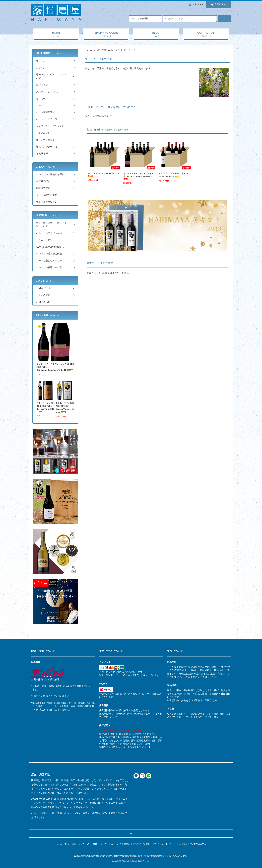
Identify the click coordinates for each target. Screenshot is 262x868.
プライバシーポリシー (163, 844)
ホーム (89, 50)
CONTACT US (206, 34)
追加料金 (79, 686)
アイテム (218, 4)
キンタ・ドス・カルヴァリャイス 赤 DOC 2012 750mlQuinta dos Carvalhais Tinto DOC (55, 367)
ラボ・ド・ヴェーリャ (128, 50)
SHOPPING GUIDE (106, 34)
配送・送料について (96, 844)
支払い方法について (74, 844)
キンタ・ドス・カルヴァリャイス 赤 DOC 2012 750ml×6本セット (138, 176)
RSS (196, 844)
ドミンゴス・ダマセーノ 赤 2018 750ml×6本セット (175, 175)
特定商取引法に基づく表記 (137, 844)
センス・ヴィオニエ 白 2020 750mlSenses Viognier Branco (65, 408)
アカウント (198, 4)
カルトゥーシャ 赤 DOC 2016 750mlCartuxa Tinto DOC (45, 407)
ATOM (203, 844)
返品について (115, 844)
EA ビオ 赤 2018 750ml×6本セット (104, 175)
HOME (56, 34)
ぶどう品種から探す (105, 50)
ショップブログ (184, 844)
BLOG (156, 34)
